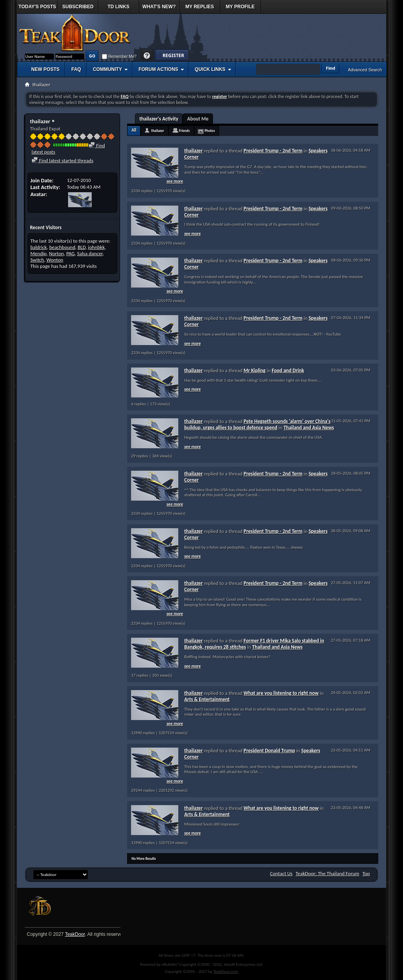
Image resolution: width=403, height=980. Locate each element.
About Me (198, 119)
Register (171, 56)
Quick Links (210, 69)
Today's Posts (37, 7)
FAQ (76, 69)
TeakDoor (75, 934)
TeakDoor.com (226, 972)
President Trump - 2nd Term (273, 151)
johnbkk (96, 247)
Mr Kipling (255, 370)
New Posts (45, 69)
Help (147, 56)
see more (175, 181)
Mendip (38, 253)
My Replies (200, 7)
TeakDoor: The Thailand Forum (327, 873)
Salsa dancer (90, 253)
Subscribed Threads (78, 9)
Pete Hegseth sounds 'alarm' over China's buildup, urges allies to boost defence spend (257, 424)
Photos (210, 131)
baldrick (39, 247)
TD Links (118, 7)
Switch (37, 260)
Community (107, 69)
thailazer (157, 131)
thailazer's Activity (159, 119)
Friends (184, 131)
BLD (81, 247)
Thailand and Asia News (309, 428)
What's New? (159, 7)
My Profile (240, 7)
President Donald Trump (269, 751)
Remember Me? (119, 57)
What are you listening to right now (281, 693)
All (134, 130)
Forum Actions (158, 69)
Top (366, 873)
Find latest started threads (62, 161)
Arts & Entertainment (207, 699)
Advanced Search (365, 70)
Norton (57, 253)
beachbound (62, 247)
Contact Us (281, 873)
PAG (70, 253)
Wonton (55, 260)
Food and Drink (288, 370)
